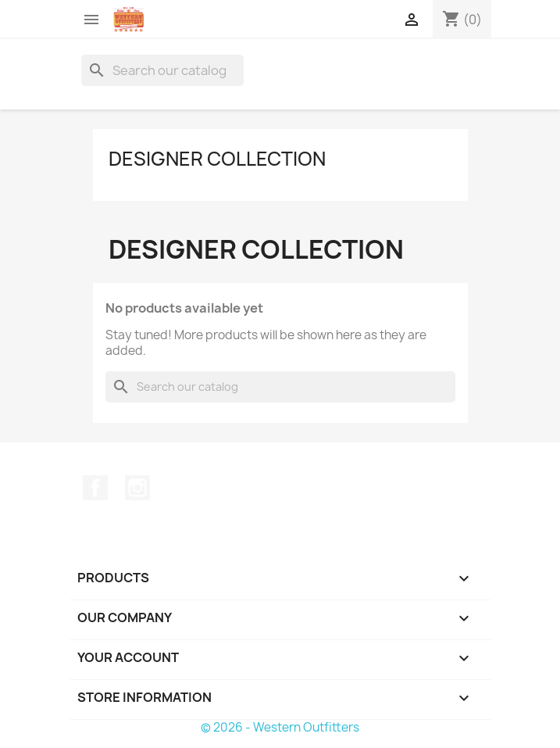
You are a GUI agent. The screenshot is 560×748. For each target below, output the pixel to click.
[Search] (162, 70)
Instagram (137, 488)
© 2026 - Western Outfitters (280, 727)
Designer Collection (217, 159)
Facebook (95, 488)
